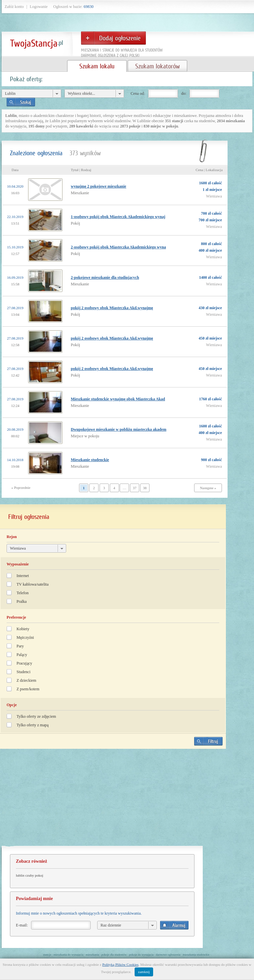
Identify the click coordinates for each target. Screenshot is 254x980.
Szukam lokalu (97, 66)
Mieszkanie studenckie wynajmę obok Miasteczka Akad (118, 399)
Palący (22, 655)
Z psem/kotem (28, 689)
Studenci (23, 672)
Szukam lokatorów (157, 66)
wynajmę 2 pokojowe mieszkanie (99, 186)
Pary (20, 646)
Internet (23, 576)
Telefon (22, 593)
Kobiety (23, 629)
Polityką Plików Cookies (120, 964)
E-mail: (22, 925)
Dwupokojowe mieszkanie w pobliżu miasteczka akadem (119, 429)
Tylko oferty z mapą (33, 725)
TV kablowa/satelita (33, 584)
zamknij (144, 972)
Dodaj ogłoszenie (113, 38)
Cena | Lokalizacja (209, 170)
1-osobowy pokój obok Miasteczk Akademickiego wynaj (118, 217)
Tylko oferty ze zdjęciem (36, 716)
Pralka (22, 601)
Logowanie (39, 7)
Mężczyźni (25, 637)
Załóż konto (14, 7)
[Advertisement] (113, 800)
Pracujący (24, 663)
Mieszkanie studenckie (90, 460)
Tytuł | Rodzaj (81, 170)
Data (15, 170)
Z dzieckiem (26, 680)
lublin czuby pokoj (30, 875)
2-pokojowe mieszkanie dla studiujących (105, 277)
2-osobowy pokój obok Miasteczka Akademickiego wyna (118, 247)
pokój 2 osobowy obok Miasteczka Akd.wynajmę (112, 308)
